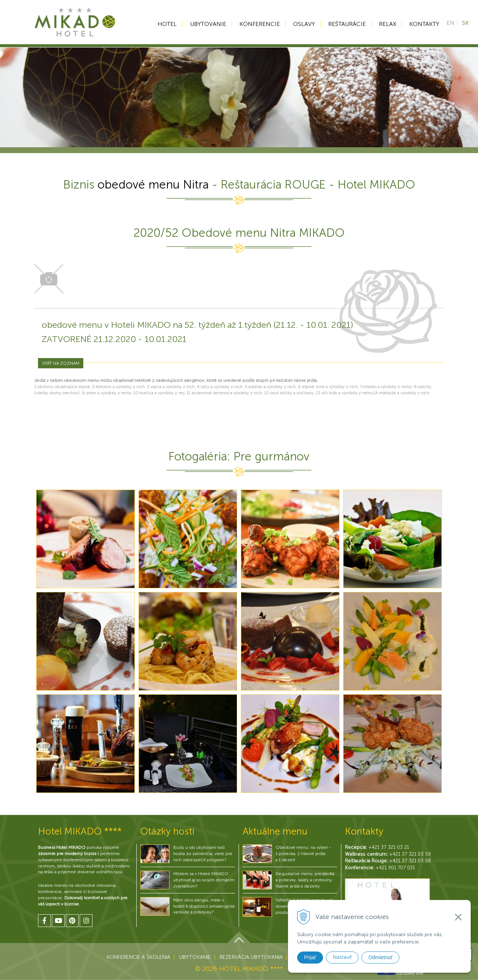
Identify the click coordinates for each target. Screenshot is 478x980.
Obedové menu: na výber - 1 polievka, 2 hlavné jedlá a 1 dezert (303, 854)
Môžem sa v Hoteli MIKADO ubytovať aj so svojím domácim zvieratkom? (204, 880)
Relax (385, 24)
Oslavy (301, 24)
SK (465, 24)
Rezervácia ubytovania (251, 957)
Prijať (310, 957)
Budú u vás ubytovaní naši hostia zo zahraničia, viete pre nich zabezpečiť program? (203, 854)
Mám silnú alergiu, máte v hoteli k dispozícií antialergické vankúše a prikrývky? (204, 906)
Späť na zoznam (61, 363)
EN (451, 24)
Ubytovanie (206, 24)
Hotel (165, 24)
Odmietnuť (380, 957)
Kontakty (422, 24)
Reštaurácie (344, 24)
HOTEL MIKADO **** (251, 969)
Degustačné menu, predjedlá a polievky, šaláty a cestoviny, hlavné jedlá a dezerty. (305, 880)
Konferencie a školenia (139, 957)
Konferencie (257, 24)
